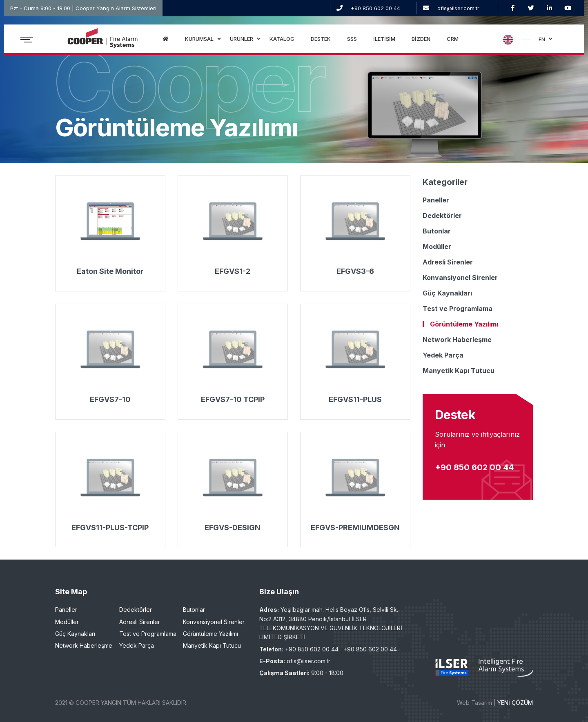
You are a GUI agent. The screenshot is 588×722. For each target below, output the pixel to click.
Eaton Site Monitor (110, 271)
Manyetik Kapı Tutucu (459, 371)
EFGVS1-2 (233, 271)
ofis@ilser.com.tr (458, 8)
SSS (352, 39)
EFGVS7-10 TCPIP (233, 399)
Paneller (436, 200)
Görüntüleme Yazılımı (464, 324)
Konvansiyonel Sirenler (460, 278)
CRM (453, 39)
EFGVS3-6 (355, 271)
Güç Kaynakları (447, 293)
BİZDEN (421, 39)
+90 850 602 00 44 (375, 8)
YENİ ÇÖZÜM (515, 703)
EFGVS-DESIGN (233, 528)
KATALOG (282, 39)
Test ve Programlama (458, 309)
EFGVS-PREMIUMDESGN (355, 528)
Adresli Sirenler (448, 262)
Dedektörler (442, 215)
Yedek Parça (443, 355)
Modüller (437, 247)
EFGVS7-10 (110, 399)
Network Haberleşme (457, 340)
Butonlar (437, 231)
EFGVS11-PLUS (355, 399)
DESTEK (321, 39)
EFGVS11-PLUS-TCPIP (110, 528)
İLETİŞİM (384, 39)
